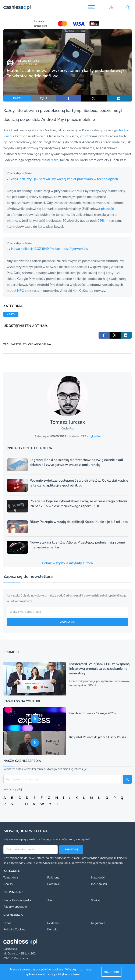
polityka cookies (67, 974)
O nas (7, 923)
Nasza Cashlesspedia (17, 900)
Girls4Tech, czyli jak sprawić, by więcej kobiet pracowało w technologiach (62, 179)
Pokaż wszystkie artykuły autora (67, 563)
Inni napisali (99, 884)
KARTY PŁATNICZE (22, 344)
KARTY (17, 98)
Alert (51, 900)
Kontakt (52, 929)
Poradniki (53, 884)
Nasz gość (98, 878)
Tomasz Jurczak (28, 61)
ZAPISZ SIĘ (67, 622)
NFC (21, 290)
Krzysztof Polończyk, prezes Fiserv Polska (98, 737)
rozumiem (111, 972)
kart (18, 136)
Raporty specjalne (15, 907)
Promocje (12, 652)
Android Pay (53, 119)
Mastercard (50, 160)
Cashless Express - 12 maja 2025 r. (93, 713)
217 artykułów (91, 436)
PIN (103, 220)
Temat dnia (11, 878)
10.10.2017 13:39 (27, 64)
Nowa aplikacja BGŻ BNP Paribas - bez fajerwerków (48, 248)
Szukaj (95, 900)
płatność (107, 208)
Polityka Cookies (14, 929)
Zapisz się (71, 850)
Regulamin (98, 923)
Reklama (53, 923)
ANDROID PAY (43, 344)
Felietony (53, 878)
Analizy (8, 884)
